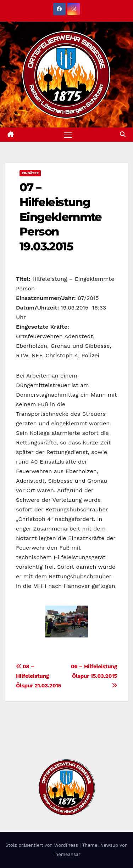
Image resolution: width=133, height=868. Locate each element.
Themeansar (67, 854)
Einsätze (30, 173)
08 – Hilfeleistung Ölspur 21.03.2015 (38, 676)
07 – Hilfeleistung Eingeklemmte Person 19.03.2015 (61, 217)
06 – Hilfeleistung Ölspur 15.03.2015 (94, 676)
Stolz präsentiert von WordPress (42, 845)
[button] (123, 134)
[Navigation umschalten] (68, 135)
